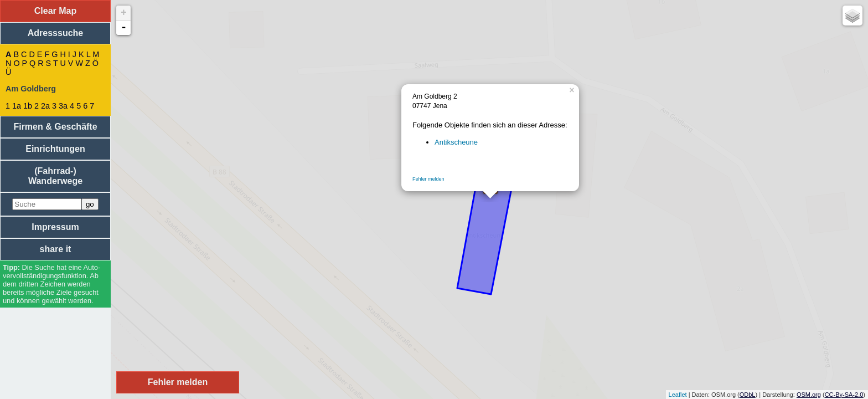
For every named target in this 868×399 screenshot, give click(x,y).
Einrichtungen (55, 149)
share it (56, 249)
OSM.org (809, 395)
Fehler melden (428, 179)
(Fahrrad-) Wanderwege (55, 176)
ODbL (748, 395)
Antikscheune (456, 142)
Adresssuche (56, 33)
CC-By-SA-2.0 (844, 395)
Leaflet (678, 395)
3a (63, 106)
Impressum (55, 227)
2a (45, 106)
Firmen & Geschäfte (55, 127)
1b (28, 106)
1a (17, 106)
